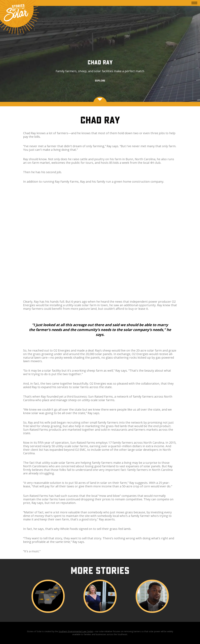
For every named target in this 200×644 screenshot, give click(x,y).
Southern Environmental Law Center (76, 631)
